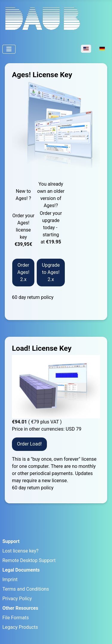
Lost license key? (20, 551)
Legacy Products (20, 627)
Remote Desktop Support (29, 560)
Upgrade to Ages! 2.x (51, 272)
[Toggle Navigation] (9, 49)
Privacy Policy (17, 599)
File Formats (16, 618)
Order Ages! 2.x (23, 272)
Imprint (10, 579)
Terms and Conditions (26, 589)
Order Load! (29, 444)
